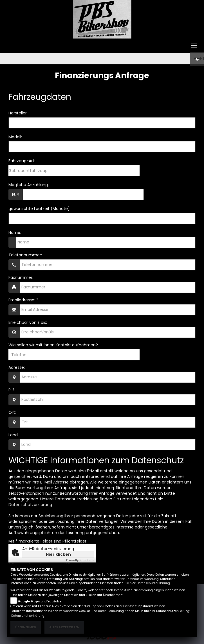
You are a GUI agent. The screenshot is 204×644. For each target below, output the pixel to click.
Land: (14, 435)
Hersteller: (18, 113)
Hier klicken (58, 554)
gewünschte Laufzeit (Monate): (40, 209)
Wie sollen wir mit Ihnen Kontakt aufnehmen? (53, 345)
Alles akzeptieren (64, 627)
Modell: (15, 137)
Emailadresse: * (23, 300)
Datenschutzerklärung (30, 505)
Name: (15, 232)
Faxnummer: (21, 277)
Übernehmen (26, 627)
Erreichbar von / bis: (28, 322)
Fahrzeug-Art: (22, 161)
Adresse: (17, 367)
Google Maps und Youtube (40, 601)
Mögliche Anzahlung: (29, 185)
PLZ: (12, 390)
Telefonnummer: (25, 255)
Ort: (12, 412)
